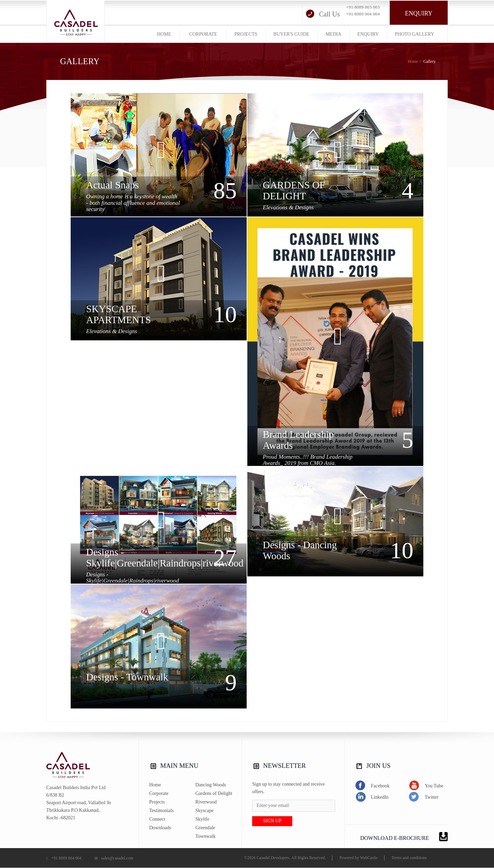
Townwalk (206, 836)
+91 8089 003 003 (363, 7)
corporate (203, 34)
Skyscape (205, 811)
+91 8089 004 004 (363, 14)
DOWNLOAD (404, 837)
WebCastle (369, 858)
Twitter (424, 797)
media (333, 34)
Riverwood (206, 802)
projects (246, 34)
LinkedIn (372, 797)
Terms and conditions (409, 858)
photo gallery (414, 34)
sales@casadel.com (114, 858)
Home (413, 61)
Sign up (272, 821)
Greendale (205, 828)
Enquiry (419, 13)
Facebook (372, 785)
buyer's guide (291, 34)
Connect (157, 819)
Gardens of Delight (214, 793)
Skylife (202, 819)
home (164, 34)
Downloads (160, 828)
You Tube (426, 785)
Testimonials (161, 811)
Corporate (159, 793)
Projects (157, 802)
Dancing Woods (211, 785)
